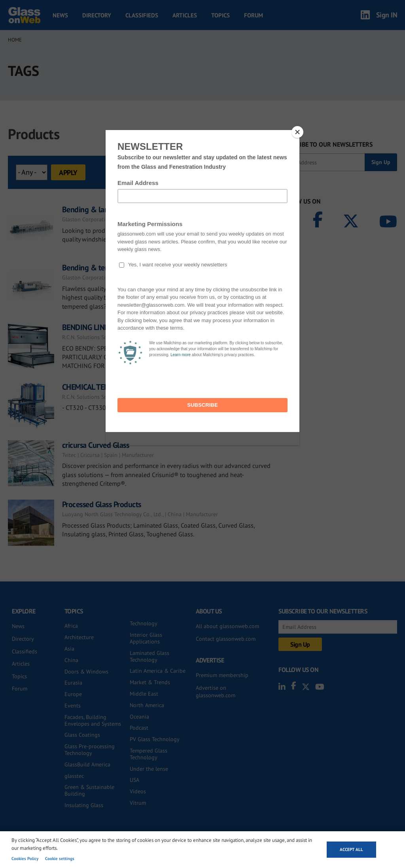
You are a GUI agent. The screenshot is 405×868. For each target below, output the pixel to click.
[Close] (297, 132)
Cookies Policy (25, 859)
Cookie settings (60, 859)
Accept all (351, 849)
